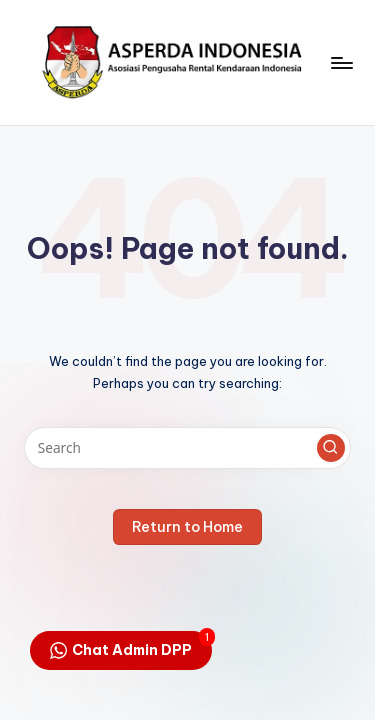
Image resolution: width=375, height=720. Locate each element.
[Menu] (341, 62)
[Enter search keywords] (187, 448)
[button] (331, 448)
